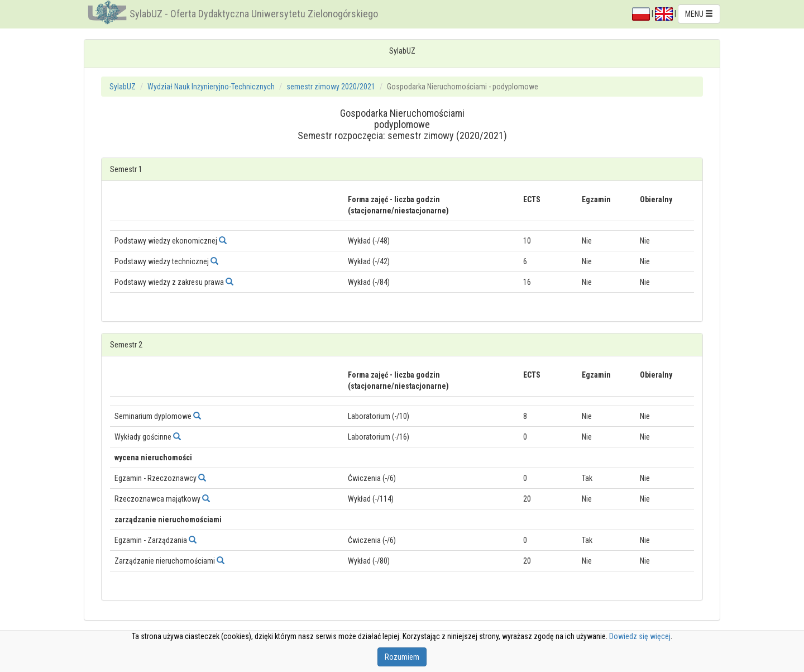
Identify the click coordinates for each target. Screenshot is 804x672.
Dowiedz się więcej (640, 636)
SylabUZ (123, 87)
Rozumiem (402, 657)
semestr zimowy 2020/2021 (331, 87)
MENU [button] (699, 14)
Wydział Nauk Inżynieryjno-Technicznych (211, 87)
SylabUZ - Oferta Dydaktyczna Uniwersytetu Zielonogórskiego (254, 14)
